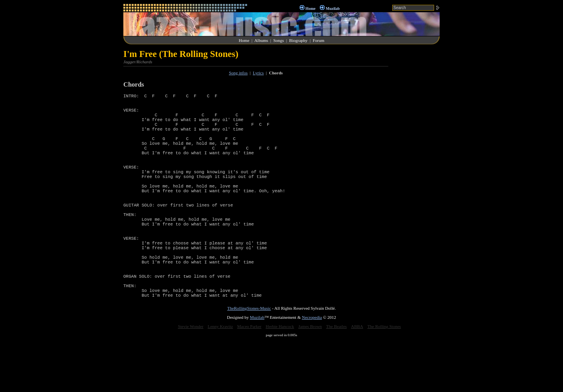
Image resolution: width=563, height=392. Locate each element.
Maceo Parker (249, 377)
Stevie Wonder (191, 377)
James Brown (310, 377)
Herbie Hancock (280, 377)
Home (310, 9)
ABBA (357, 377)
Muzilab (333, 9)
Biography (298, 40)
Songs (279, 40)
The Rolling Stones (384, 377)
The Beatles (336, 377)
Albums (261, 40)
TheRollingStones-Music (249, 359)
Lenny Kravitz (220, 377)
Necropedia (312, 368)
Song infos (238, 73)
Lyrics (259, 73)
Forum (318, 40)
